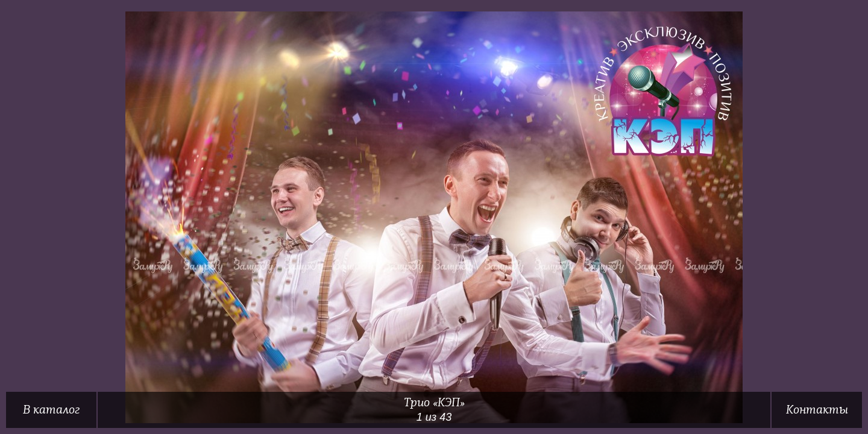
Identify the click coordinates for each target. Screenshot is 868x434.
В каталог (51, 410)
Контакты (817, 410)
